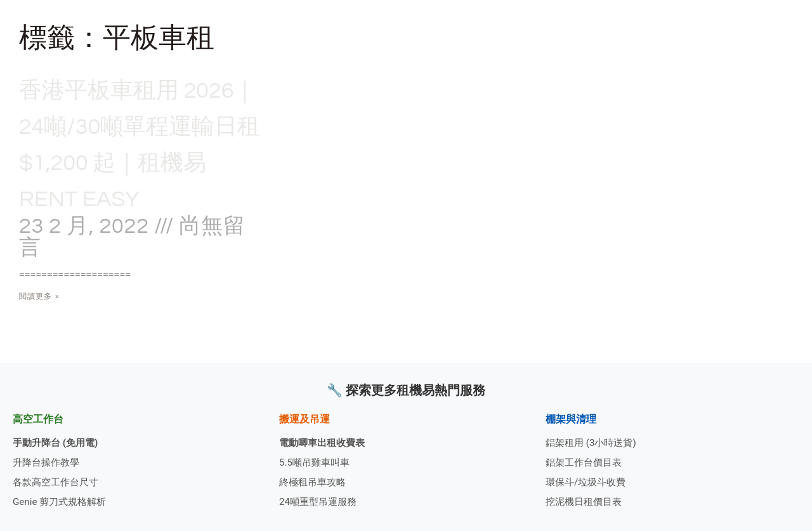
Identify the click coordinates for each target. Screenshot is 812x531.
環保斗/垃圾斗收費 (588, 481)
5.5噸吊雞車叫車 (317, 460)
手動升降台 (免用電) (58, 439)
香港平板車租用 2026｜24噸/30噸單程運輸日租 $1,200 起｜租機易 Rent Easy (141, 162)
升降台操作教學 (48, 460)
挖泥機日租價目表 (586, 501)
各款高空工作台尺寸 (58, 481)
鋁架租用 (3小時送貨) (594, 439)
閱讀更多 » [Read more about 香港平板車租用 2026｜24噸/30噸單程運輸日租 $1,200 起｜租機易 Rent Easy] (39, 333)
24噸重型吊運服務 (320, 501)
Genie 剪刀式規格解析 (62, 501)
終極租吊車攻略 (315, 481)
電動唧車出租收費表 (325, 439)
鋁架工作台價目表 (586, 460)
